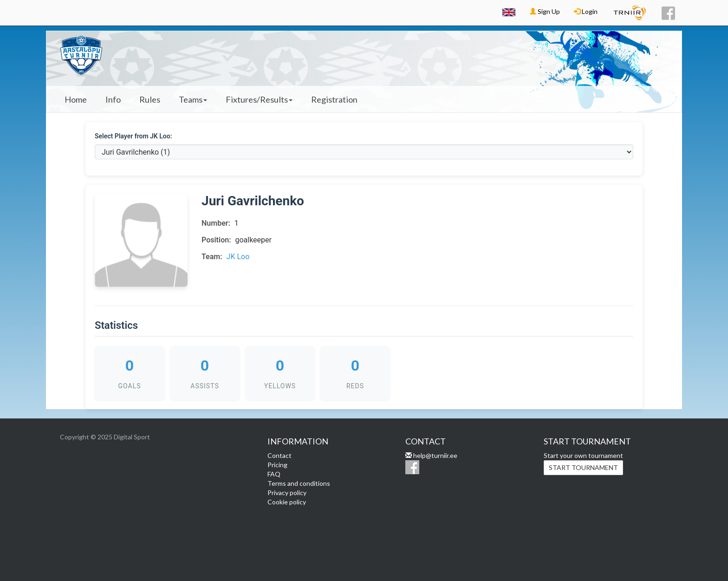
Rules (150, 99)
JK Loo (238, 257)
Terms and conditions (299, 483)
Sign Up (545, 11)
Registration (334, 99)
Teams (193, 99)
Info (113, 99)
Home (76, 99)
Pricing (277, 465)
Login (586, 11)
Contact (279, 455)
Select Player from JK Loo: (133, 136)
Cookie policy (287, 502)
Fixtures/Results (259, 99)
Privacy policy (287, 493)
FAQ (274, 474)
